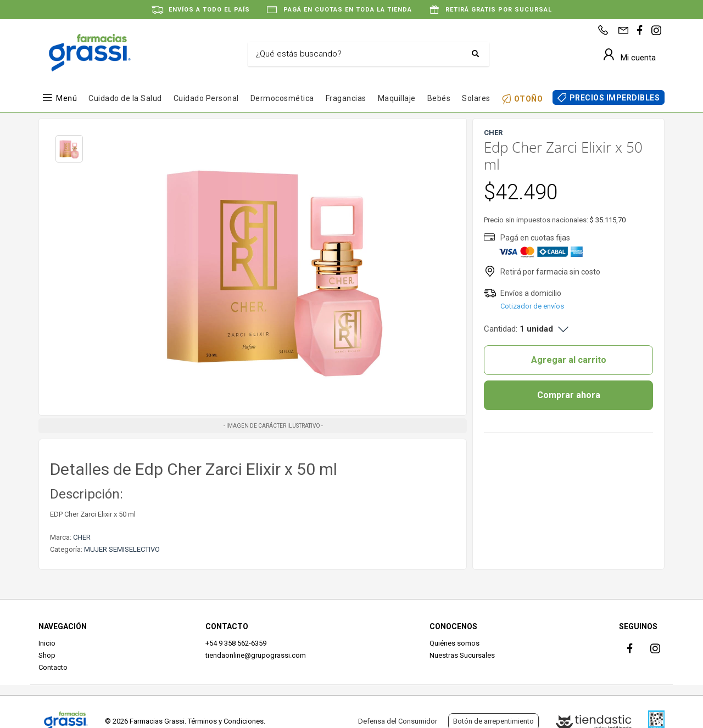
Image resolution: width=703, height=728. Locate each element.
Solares (476, 98)
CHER (82, 537)
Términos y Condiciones (226, 721)
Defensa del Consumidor (398, 721)
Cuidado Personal (206, 98)
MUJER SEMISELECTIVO (122, 549)
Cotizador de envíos (532, 306)
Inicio (47, 643)
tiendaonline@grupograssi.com (256, 655)
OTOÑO (529, 99)
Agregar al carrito (569, 360)
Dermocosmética (282, 98)
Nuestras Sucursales (462, 655)
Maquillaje (397, 98)
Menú (66, 98)
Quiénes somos (454, 643)
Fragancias (346, 98)
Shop (47, 655)
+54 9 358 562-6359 (236, 643)
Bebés (439, 98)
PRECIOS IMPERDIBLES (615, 98)
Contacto (53, 667)
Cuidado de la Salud (125, 98)
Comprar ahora (569, 395)
